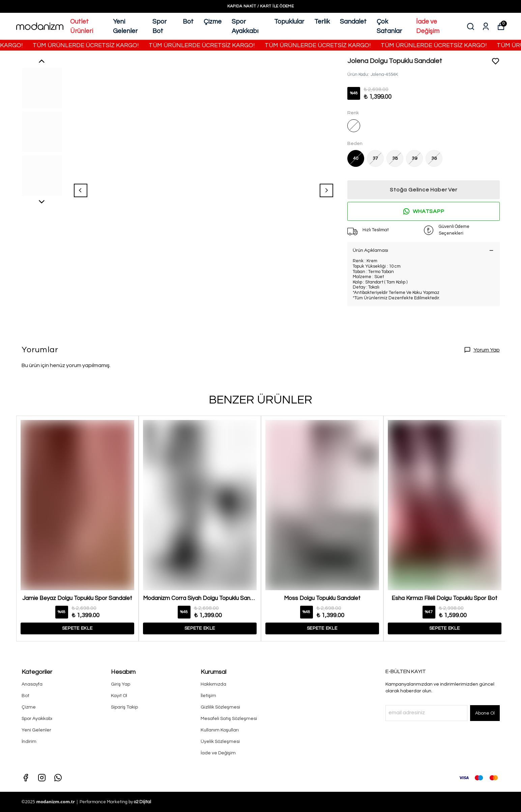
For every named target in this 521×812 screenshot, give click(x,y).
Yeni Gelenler (125, 26)
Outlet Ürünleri (82, 26)
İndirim (29, 742)
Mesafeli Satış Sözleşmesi (229, 719)
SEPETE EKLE (77, 628)
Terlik (322, 22)
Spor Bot (160, 26)
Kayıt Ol (119, 696)
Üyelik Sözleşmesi (220, 742)
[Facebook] (26, 778)
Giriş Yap (121, 684)
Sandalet (353, 22)
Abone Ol (485, 713)
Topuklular (289, 22)
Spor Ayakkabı (245, 26)
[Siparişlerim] (486, 26)
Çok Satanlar (389, 26)
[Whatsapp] (58, 778)
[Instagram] (42, 778)
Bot (188, 22)
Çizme (213, 22)
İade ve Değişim (428, 26)
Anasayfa (32, 684)
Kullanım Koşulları (220, 730)
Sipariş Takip (124, 707)
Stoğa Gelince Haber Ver (423, 190)
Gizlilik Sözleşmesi (220, 707)
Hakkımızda (213, 684)
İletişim (208, 696)
